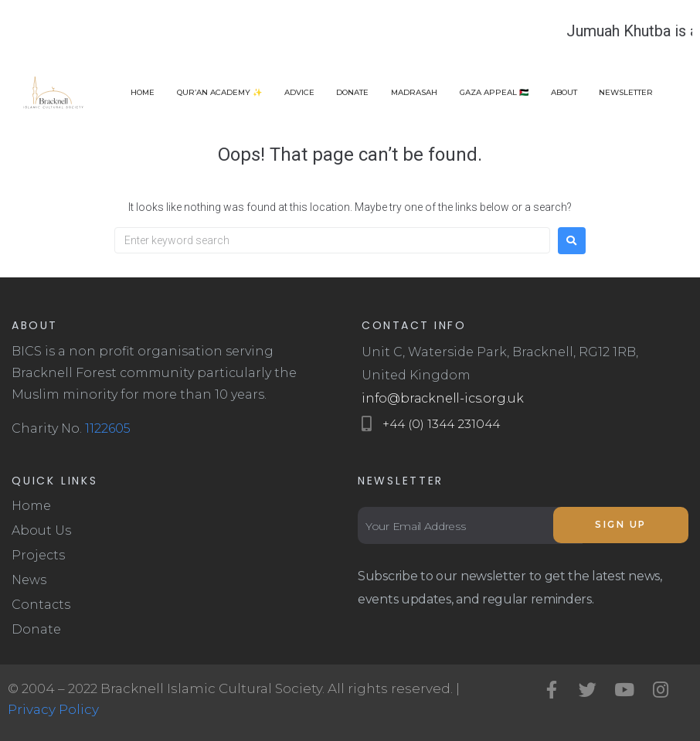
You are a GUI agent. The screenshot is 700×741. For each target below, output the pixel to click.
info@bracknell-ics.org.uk (443, 398)
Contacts (41, 605)
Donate (36, 629)
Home (31, 506)
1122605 (108, 428)
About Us (41, 530)
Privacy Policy (53, 709)
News (29, 580)
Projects (38, 555)
